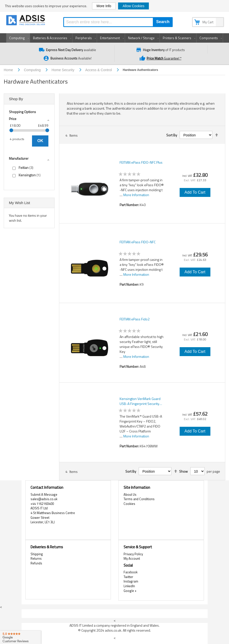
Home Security (64, 70)
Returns (36, 558)
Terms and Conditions (139, 499)
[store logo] (26, 21)
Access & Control (99, 70)
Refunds (36, 563)
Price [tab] (13, 119)
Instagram (131, 581)
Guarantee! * (161, 58)
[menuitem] (18, 38)
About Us (130, 494)
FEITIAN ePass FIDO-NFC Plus (141, 162)
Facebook (131, 572)
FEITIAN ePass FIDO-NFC (138, 242)
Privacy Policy (133, 554)
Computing (33, 70)
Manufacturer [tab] (19, 158)
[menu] (114, 38)
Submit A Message (44, 494)
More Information (136, 195)
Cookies (129, 504)
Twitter (128, 577)
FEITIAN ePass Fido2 (135, 319)
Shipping (37, 554)
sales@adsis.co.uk (44, 499)
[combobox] (118, 22)
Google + (130, 591)
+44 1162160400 (42, 504)
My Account (132, 558)
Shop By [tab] (16, 99)
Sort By (172, 135)
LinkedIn (129, 586)
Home (9, 70)
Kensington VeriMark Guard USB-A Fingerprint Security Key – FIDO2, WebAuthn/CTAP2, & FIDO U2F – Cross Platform (142, 401)
